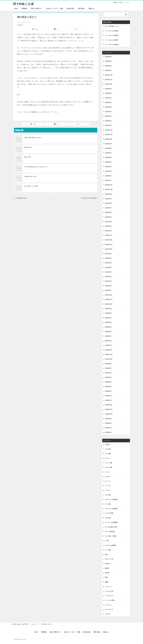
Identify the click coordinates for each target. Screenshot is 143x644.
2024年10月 (109, 84)
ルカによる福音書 (111, 545)
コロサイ (108, 477)
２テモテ (108, 614)
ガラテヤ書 (108, 467)
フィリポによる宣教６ (112, 31)
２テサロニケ (109, 609)
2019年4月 (108, 386)
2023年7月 (108, 153)
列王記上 (108, 564)
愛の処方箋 (70, 8)
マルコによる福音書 (111, 509)
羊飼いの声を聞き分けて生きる (33, 138)
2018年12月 (109, 405)
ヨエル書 (108, 518)
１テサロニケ (109, 596)
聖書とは (91, 8)
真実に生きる (28, 147)
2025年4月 (108, 57)
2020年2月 (108, 341)
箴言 (106, 577)
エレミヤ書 (108, 463)
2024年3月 (108, 116)
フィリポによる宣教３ (112, 45)
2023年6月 (108, 157)
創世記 (107, 568)
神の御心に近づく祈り (31, 176)
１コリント (108, 586)
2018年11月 (109, 409)
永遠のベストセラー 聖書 (55, 8)
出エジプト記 (109, 559)
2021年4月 (108, 277)
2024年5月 (108, 107)
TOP (21, 624)
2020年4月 (108, 332)
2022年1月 (108, 235)
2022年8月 (108, 203)
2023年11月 (109, 135)
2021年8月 (108, 258)
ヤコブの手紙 (109, 513)
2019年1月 (108, 400)
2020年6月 (108, 322)
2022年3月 (108, 226)
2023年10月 (109, 139)
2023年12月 (109, 130)
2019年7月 (108, 373)
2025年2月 (108, 66)
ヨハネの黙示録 (110, 532)
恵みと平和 (28, 157)
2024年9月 (108, 89)
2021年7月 (108, 263)
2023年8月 (108, 148)
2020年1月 (108, 345)
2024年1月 (108, 125)
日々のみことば (24, 3)
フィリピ (108, 486)
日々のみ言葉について (112, 26)
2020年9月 (108, 309)
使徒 (106, 554)
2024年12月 (109, 75)
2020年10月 (109, 304)
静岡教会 (24, 8)
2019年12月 (109, 350)
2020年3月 (108, 336)
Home (16, 8)
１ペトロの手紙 (110, 600)
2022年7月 (108, 208)
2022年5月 (108, 217)
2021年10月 (109, 249)
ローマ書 (108, 550)
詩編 (106, 582)
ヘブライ (108, 490)
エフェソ (20, 25)
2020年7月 (108, 318)
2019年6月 (108, 377)
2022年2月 (108, 231)
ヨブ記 (107, 541)
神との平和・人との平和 (31, 186)
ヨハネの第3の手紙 (111, 527)
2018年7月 (108, 428)
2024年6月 (108, 102)
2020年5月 (108, 327)
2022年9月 (108, 199)
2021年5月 (108, 272)
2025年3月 (108, 61)
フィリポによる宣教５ (112, 35)
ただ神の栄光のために (21, 198)
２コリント (108, 605)
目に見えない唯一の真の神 (89, 198)
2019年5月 (108, 382)
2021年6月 (108, 267)
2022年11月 (109, 189)
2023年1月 (108, 180)
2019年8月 (108, 368)
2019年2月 (108, 396)
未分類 (107, 573)
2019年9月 (108, 364)
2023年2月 (108, 176)
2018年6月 (108, 432)
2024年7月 (108, 98)
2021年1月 (108, 290)
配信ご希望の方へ (37, 8)
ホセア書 (108, 495)
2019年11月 (109, 354)
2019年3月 (108, 391)
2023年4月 (108, 167)
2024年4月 (108, 112)
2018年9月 (108, 419)
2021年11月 (109, 245)
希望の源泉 (81, 8)
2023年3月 (108, 171)
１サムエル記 (109, 591)
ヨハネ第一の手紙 (111, 536)
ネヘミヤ (108, 481)
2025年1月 (108, 70)
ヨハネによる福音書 (111, 522)
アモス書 (108, 449)
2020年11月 (109, 299)
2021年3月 (108, 281)
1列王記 (107, 445)
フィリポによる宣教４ (112, 40)
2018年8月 (108, 423)
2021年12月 (109, 240)
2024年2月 (108, 121)
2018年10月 (109, 414)
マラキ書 (108, 504)
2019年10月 (109, 359)
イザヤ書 (108, 454)
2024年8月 (108, 93)
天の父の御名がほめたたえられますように (36, 167)
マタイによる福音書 (111, 499)
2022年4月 (108, 222)
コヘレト (108, 472)
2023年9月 (108, 144)
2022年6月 (108, 212)
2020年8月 (108, 313)
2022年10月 (109, 194)
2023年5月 (108, 162)
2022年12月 (109, 185)
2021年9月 (108, 254)
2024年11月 (109, 80)
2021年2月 (108, 286)
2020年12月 (109, 295)
